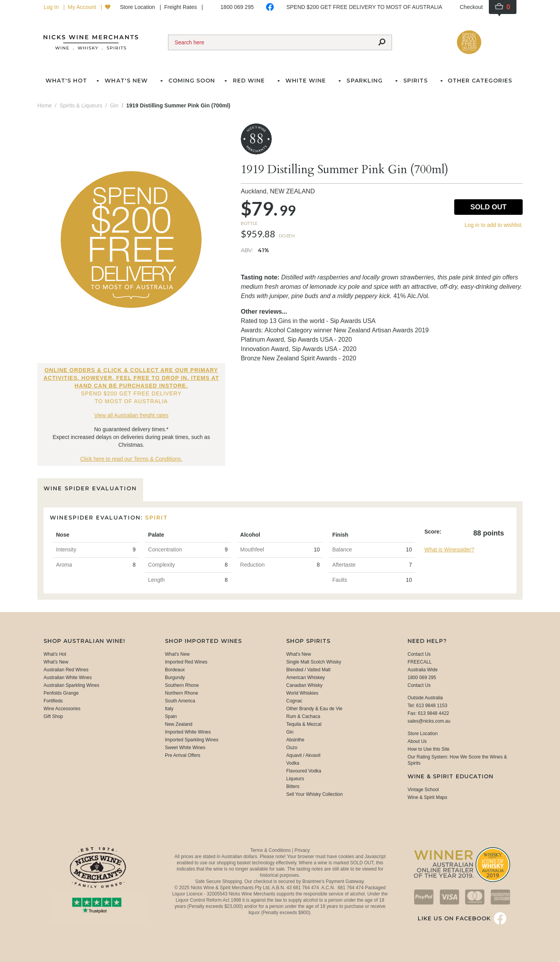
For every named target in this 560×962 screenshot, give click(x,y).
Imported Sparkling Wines (192, 740)
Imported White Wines (188, 732)
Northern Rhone (181, 693)
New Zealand (179, 724)
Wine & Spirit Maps (427, 797)
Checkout (471, 7)
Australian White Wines (68, 678)
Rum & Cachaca (303, 716)
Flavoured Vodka (304, 771)
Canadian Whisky (304, 685)
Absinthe (295, 740)
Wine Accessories (62, 709)
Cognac (294, 701)
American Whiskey (305, 678)
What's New (56, 662)
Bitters (293, 786)
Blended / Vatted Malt (308, 670)
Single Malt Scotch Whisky (314, 662)
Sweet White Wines (185, 748)
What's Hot (66, 81)
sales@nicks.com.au (429, 721)
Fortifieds (53, 701)
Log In (52, 7)
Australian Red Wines (66, 670)
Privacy (302, 850)
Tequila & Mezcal (304, 724)
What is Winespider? (449, 549)
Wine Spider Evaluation (90, 488)
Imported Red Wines (186, 662)
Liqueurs (295, 779)
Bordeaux (175, 670)
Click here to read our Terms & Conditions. (131, 459)
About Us (417, 741)
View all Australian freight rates (131, 415)
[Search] (270, 42)
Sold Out (488, 207)
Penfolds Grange (61, 693)
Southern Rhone (182, 685)
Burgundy (175, 678)
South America (180, 701)
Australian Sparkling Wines (71, 685)
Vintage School (423, 790)
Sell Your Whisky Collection (314, 794)
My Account (82, 7)
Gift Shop (53, 716)
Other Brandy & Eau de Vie (314, 709)
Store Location (138, 7)
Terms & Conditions (271, 850)
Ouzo (292, 748)
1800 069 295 (237, 7)
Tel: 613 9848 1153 (427, 706)
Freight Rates (181, 7)
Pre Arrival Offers (183, 755)
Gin (290, 732)
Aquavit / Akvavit (303, 755)
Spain (171, 716)
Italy (169, 709)
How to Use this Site (429, 749)
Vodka (293, 763)
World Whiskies (302, 693)
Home (45, 105)
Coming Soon (192, 81)
